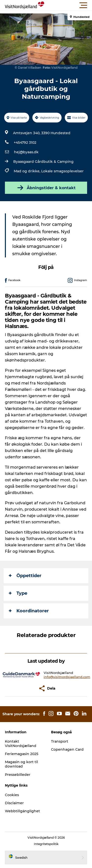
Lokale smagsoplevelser (62, 171)
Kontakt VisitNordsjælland (21, 744)
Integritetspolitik (46, 844)
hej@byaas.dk (26, 152)
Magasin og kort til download (21, 764)
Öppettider (25, 576)
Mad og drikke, (27, 171)
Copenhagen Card (67, 749)
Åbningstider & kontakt (46, 188)
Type (18, 593)
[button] (68, 5)
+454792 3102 (25, 143)
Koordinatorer (29, 611)
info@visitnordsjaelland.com (67, 677)
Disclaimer (14, 803)
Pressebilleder (18, 775)
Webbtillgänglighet (22, 811)
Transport (60, 741)
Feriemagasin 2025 (22, 754)
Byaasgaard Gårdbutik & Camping (43, 162)
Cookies (12, 795)
